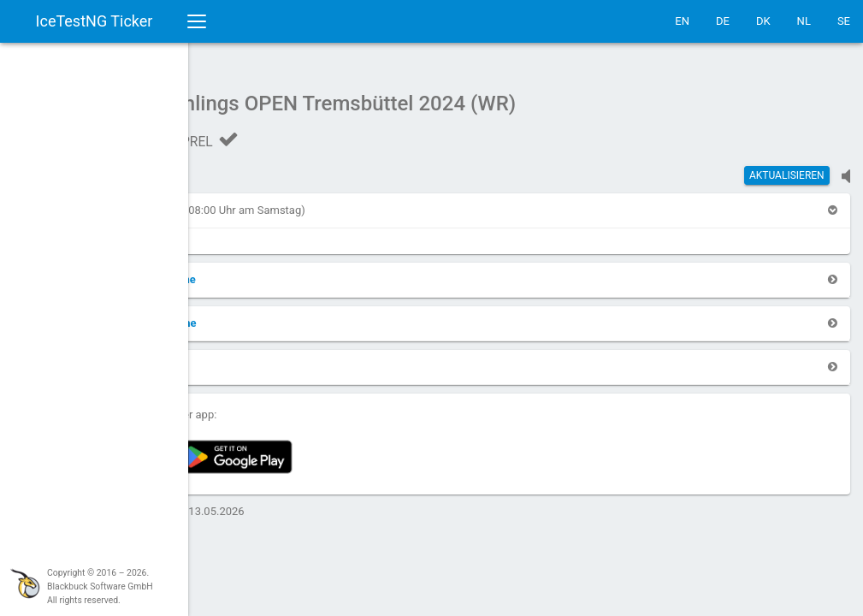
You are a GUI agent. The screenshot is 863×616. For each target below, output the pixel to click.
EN (682, 21)
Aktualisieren (787, 167)
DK (763, 21)
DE (723, 21)
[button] (243, 201)
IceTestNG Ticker (95, 21)
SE (844, 21)
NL (804, 21)
